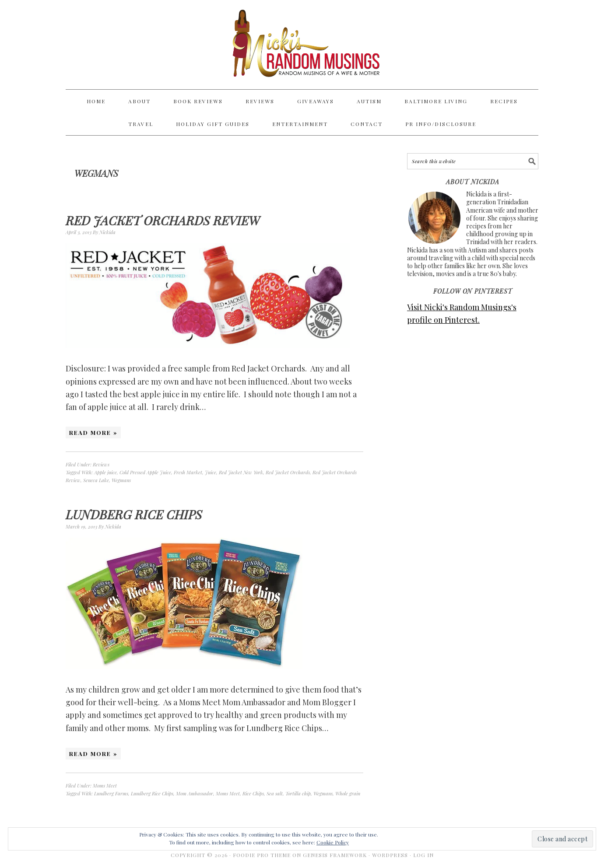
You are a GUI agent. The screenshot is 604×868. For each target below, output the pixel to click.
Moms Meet (105, 786)
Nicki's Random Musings (302, 45)
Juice (211, 472)
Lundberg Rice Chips (134, 514)
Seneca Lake (96, 480)
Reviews (101, 464)
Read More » (93, 432)
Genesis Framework (335, 855)
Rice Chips (253, 793)
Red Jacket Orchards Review (163, 220)
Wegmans (121, 480)
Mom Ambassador (195, 793)
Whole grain (348, 793)
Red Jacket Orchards (288, 472)
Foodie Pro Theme (262, 855)
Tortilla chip (298, 793)
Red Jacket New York (241, 472)
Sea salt (275, 793)
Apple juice (105, 472)
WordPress (390, 855)
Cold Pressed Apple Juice (145, 472)
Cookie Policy (333, 842)
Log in (423, 855)
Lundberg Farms (111, 793)
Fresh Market (188, 472)
